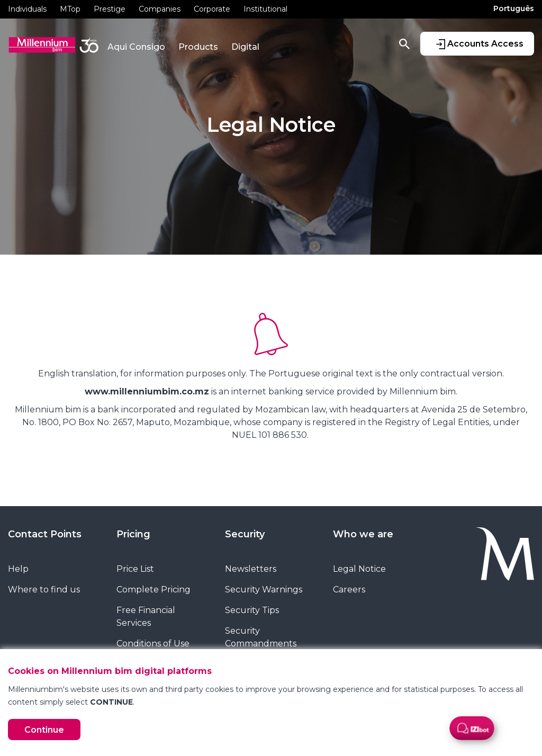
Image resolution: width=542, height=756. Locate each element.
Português (514, 8)
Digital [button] (245, 47)
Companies (160, 9)
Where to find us (44, 589)
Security (245, 534)
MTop (70, 9)
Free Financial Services (146, 616)
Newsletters (251, 569)
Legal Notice (359, 569)
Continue (44, 730)
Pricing (133, 534)
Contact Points (45, 534)
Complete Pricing (153, 589)
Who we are (363, 534)
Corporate (212, 9)
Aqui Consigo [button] (136, 47)
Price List (135, 569)
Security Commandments (261, 637)
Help (18, 569)
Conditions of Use (153, 643)
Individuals (27, 9)
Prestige (110, 9)
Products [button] (198, 47)
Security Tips (252, 610)
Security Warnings (264, 589)
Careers (349, 589)
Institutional (265, 9)
